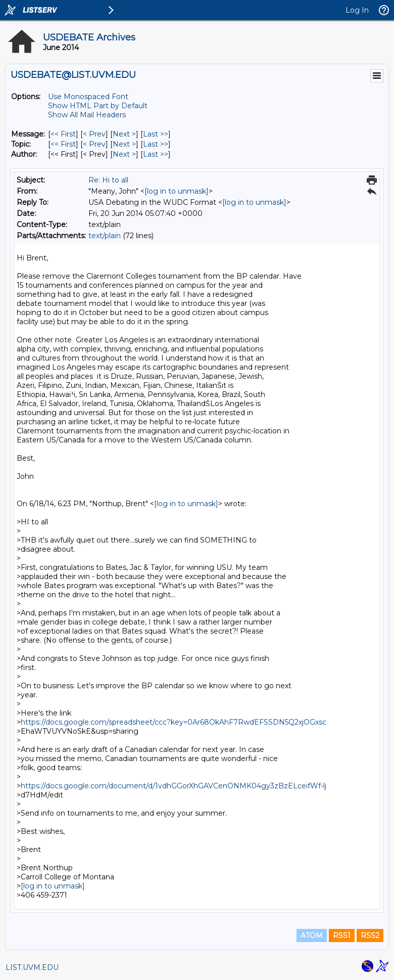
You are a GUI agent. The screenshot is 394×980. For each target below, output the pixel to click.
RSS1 (342, 936)
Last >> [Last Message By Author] (156, 154)
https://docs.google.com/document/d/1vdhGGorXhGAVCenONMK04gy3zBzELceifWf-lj (174, 786)
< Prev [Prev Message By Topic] (94, 144)
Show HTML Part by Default (98, 106)
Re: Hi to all (108, 180)
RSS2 (370, 936)
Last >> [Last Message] (156, 134)
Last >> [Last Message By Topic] (156, 144)
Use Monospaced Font (88, 97)
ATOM (312, 936)
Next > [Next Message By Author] (124, 154)
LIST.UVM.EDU (32, 967)
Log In (357, 10)
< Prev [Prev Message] (94, 134)
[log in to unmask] (177, 191)
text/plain (105, 236)
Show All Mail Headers (87, 115)
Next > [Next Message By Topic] (124, 144)
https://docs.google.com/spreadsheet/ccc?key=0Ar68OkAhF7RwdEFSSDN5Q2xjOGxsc (174, 722)
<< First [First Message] (63, 134)
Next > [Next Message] (124, 134)
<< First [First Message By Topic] (63, 144)
